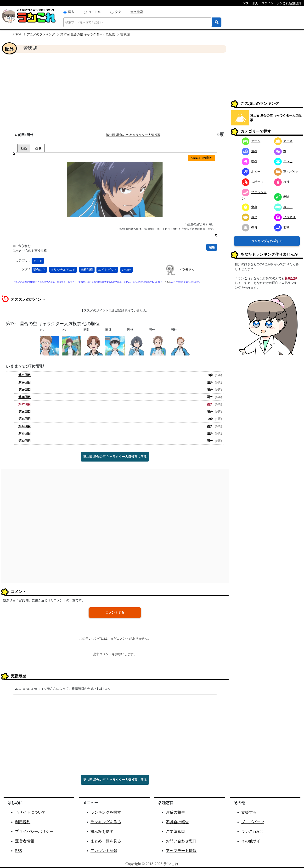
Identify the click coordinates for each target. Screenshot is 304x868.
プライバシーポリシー (34, 831)
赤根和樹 (87, 270)
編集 (212, 247)
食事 (250, 207)
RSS (18, 851)
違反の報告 (175, 812)
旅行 (282, 182)
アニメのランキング (41, 34)
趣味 (282, 197)
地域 (282, 227)
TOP (18, 34)
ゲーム (251, 141)
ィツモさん (187, 269)
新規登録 (291, 278)
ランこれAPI (252, 831)
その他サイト (253, 841)
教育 (250, 227)
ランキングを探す (106, 812)
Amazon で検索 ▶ (201, 158)
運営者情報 (25, 841)
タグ (118, 12)
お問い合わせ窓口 (181, 841)
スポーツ (253, 182)
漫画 (250, 151)
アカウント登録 (104, 851)
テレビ (283, 161)
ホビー (251, 172)
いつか (127, 270)
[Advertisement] (115, 92)
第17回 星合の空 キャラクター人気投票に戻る (115, 457)
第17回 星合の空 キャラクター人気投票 (88, 34)
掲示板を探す (102, 831)
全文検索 (137, 12)
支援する (249, 812)
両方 (71, 12)
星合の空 (39, 270)
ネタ (250, 217)
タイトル (95, 12)
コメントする (115, 612)
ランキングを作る (106, 822)
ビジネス (285, 217)
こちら (168, 282)
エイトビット (107, 270)
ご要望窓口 (175, 831)
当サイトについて (30, 812)
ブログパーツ (253, 822)
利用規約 (23, 822)
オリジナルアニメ (63, 270)
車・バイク (287, 172)
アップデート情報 (181, 851)
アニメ (38, 261)
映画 (250, 161)
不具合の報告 (177, 822)
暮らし (283, 207)
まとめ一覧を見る (106, 841)
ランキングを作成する (267, 241)
